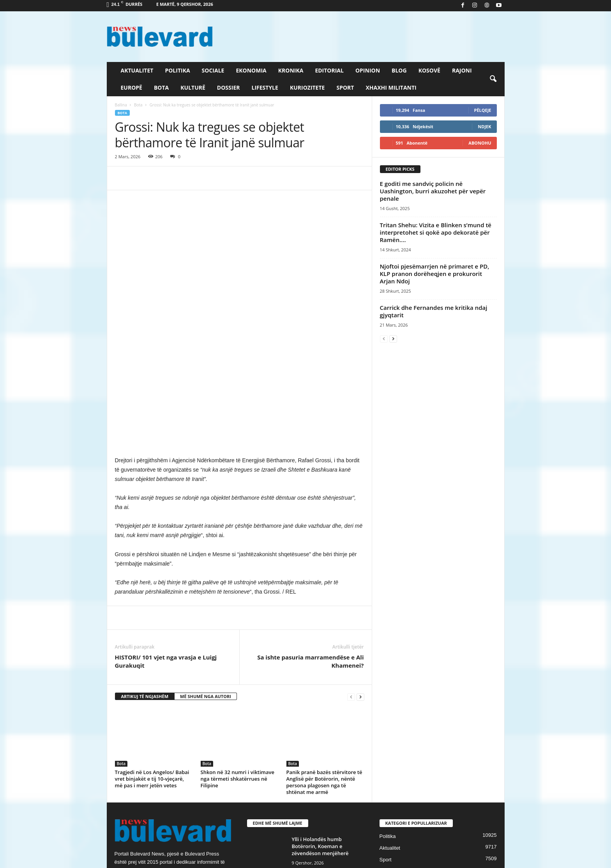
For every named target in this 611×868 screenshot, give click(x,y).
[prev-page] (351, 582)
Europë (132, 88)
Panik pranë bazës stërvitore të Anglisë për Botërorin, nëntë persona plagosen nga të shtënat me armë (324, 668)
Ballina (121, 105)
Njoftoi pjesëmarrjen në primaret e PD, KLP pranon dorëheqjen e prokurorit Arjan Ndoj (435, 274)
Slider (386, 757)
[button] (493, 79)
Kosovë (429, 70)
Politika (177, 70)
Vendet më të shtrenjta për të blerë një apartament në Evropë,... (328, 770)
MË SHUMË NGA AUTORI (206, 582)
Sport (345, 88)
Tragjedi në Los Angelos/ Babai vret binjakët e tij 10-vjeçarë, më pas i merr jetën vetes (152, 665)
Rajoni (462, 70)
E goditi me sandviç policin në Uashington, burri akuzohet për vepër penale (433, 191)
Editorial (329, 70)
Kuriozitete (307, 88)
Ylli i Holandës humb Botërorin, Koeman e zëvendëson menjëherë (320, 732)
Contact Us (486, 859)
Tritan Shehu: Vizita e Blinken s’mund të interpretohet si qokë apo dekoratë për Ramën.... (436, 232)
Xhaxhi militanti (391, 88)
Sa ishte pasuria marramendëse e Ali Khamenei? (310, 547)
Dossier (229, 88)
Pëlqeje (483, 110)
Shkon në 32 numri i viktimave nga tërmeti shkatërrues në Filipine (238, 665)
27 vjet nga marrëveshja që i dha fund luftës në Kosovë (326, 805)
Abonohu (480, 143)
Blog (399, 70)
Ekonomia (251, 70)
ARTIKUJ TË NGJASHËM (145, 582)
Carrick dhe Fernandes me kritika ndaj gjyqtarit (434, 311)
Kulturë (193, 88)
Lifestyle (265, 88)
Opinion (368, 70)
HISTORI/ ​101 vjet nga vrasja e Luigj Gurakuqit (166, 547)
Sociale (213, 70)
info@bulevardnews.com (172, 772)
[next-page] (360, 582)
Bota (161, 88)
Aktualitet (137, 70)
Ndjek (484, 126)
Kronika (291, 70)
